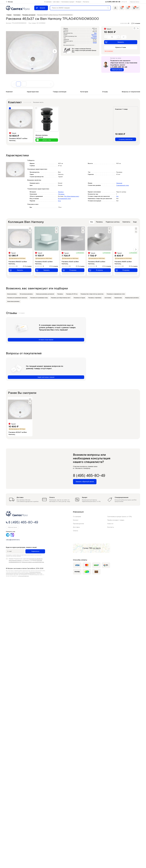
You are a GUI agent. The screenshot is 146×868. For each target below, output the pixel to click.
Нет (117, 196)
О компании (48, 2)
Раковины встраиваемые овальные (17, 298)
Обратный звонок (135, 2)
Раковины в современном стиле (116, 294)
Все (92, 222)
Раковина (94, 38)
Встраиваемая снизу (64, 199)
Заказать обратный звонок (85, 482)
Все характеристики (69, 45)
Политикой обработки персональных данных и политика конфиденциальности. (23, 573)
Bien (95, 33)
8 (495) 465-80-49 (113, 2)
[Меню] (41, 8)
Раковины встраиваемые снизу (39, 298)
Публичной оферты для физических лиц (33, 562)
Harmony (94, 35)
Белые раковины (12, 294)
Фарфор (61, 192)
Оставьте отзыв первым (46, 340)
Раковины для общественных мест (61, 298)
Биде (135, 222)
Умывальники (118, 298)
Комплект (9, 92)
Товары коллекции (60, 92)
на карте (97, 548)
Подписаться (35, 551)
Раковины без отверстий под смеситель (92, 294)
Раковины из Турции (79, 298)
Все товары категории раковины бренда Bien (84, 51)
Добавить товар (44, 140)
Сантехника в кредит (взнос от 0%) (120, 517)
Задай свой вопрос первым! (46, 377)
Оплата (75, 531)
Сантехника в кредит (68, 2)
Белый (95, 43)
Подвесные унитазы (113, 222)
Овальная (119, 183)
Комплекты (126, 222)
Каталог (76, 520)
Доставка (56, 2)
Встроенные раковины (26, 294)
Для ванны (61, 194)
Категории (84, 92)
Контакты (86, 2)
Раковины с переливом (95, 298)
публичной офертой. (24, 576)
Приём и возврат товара (116, 520)
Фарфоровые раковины (132, 298)
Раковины (99, 222)
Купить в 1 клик (121, 47)
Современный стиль (123, 185)
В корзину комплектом (126, 139)
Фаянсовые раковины (13, 301)
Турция (95, 36)
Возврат (79, 2)
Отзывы (105, 92)
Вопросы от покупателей (131, 92)
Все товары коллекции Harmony (82, 49)
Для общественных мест (72, 196)
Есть (59, 201)
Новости (110, 524)
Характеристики (33, 92)
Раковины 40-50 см (72, 294)
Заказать (114, 42)
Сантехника (108, 298)
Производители (78, 524)
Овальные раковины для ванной (45, 294)
